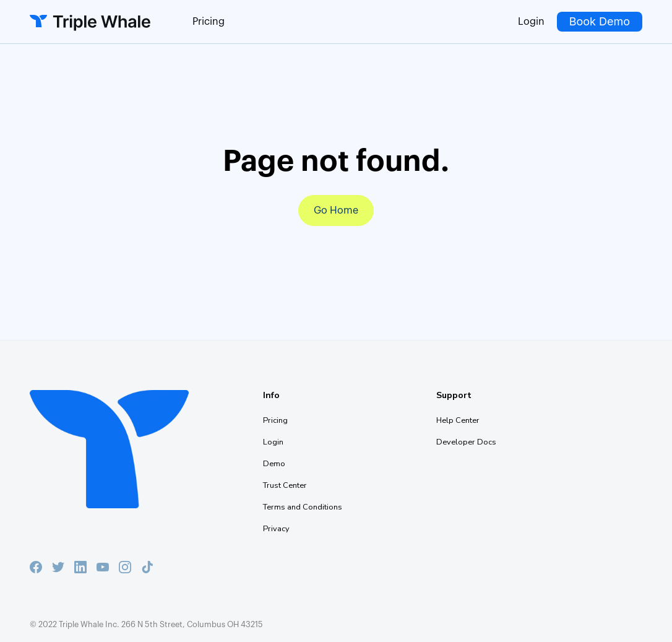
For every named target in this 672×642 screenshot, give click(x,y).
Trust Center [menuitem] (285, 485)
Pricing (209, 22)
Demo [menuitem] (274, 464)
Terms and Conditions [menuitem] (303, 507)
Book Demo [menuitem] (600, 21)
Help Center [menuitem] (458, 420)
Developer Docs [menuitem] (466, 442)
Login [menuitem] (531, 22)
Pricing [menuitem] (275, 420)
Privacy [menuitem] (276, 529)
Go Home (336, 210)
